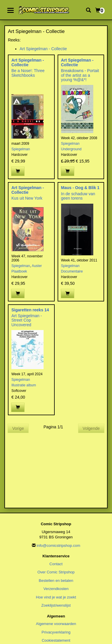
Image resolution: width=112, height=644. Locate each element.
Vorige (18, 428)
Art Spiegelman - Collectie (43, 49)
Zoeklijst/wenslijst (56, 605)
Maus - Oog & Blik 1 (80, 188)
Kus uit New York (27, 198)
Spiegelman (21, 149)
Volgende (91, 428)
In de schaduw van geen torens (78, 196)
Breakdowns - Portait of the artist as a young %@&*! (80, 75)
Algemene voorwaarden (56, 624)
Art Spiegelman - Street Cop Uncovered (27, 320)
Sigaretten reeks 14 (30, 310)
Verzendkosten (56, 589)
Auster (37, 266)
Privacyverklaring (56, 632)
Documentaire (72, 271)
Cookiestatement (56, 640)
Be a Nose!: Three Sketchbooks (28, 73)
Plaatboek (19, 271)
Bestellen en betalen (56, 581)
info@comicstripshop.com (58, 546)
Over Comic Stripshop (56, 572)
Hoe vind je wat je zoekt (56, 597)
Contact (56, 564)
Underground (71, 149)
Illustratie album (24, 385)
